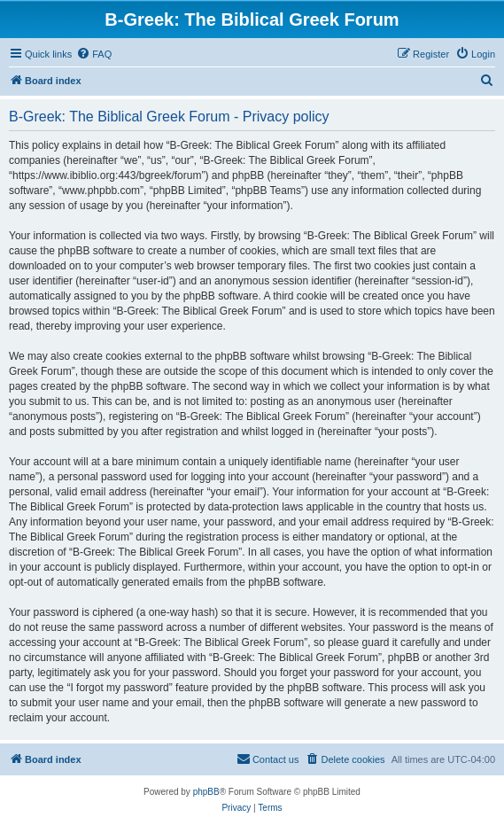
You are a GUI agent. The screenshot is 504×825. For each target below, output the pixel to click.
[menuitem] (94, 54)
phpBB (206, 792)
